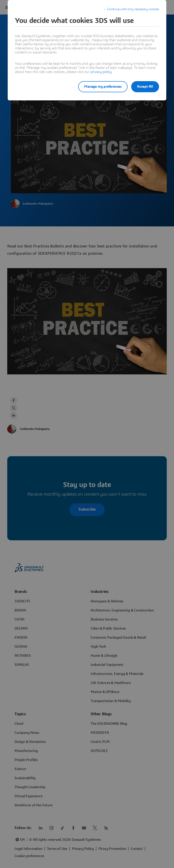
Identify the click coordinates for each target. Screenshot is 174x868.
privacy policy (101, 72)
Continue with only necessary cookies (133, 9)
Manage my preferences (99, 87)
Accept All (145, 87)
